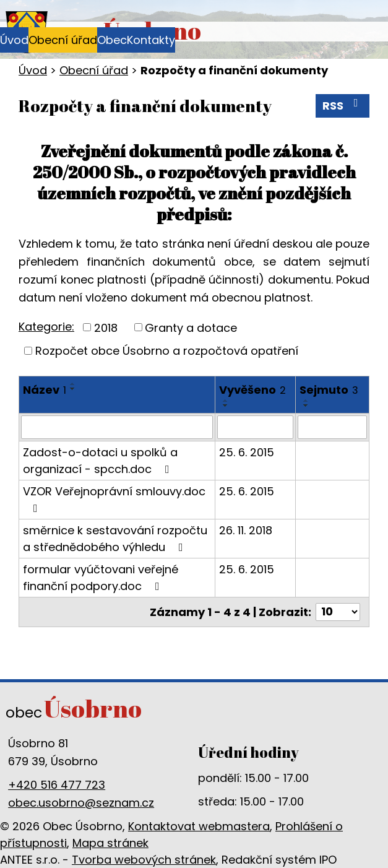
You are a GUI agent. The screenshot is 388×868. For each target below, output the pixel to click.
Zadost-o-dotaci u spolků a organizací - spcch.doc (100, 461)
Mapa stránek (110, 843)
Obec (112, 40)
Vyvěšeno (252, 390)
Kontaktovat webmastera (199, 826)
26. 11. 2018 (246, 530)
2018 (106, 327)
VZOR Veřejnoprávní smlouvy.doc (114, 499)
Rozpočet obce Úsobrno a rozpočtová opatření (167, 351)
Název (45, 390)
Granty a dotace (191, 327)
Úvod (14, 40)
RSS (343, 105)
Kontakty (151, 40)
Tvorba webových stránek (144, 860)
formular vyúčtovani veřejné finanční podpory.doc (101, 578)
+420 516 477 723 (57, 785)
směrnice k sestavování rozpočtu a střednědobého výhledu (115, 539)
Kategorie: (46, 327)
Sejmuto (329, 390)
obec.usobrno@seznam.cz (81, 803)
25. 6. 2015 (247, 452)
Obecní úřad (63, 40)
